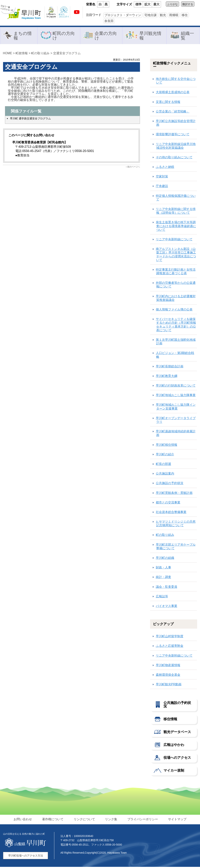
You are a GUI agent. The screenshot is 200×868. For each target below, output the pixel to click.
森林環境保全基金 (168, 676)
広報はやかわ (174, 746)
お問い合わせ (24, 820)
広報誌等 (162, 597)
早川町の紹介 (165, 455)
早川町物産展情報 (168, 666)
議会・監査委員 (167, 588)
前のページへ (134, 168)
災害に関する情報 (168, 103)
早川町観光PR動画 (169, 685)
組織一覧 (187, 36)
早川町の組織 (165, 559)
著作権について (54, 820)
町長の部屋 (163, 465)
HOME (7, 54)
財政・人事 (163, 569)
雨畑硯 (174, 15)
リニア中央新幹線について (174, 240)
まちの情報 (22, 36)
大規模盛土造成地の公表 (173, 93)
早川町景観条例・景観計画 (174, 494)
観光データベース (177, 733)
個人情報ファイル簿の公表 (174, 311)
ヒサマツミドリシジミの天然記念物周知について (176, 525)
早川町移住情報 (167, 446)
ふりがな (172, 4)
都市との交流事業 (168, 504)
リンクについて (85, 820)
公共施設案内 (165, 475)
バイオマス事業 (167, 607)
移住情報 (170, 720)
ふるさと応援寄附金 (170, 647)
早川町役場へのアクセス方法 (26, 857)
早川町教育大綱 (167, 377)
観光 (163, 15)
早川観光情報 (150, 36)
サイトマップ (176, 820)
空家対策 (162, 178)
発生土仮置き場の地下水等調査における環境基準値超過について (176, 227)
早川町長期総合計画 (170, 367)
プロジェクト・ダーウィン (123, 15)
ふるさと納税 (165, 168)
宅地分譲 (150, 15)
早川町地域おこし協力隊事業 (176, 396)
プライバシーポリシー (142, 820)
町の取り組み (40, 54)
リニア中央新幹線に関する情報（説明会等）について (176, 212)
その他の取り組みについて (174, 158)
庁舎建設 (162, 187)
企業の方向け (106, 36)
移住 (185, 15)
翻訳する (188, 4)
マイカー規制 (174, 772)
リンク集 (111, 820)
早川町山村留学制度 (170, 637)
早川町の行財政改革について (176, 387)
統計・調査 (163, 578)
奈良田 (109, 21)
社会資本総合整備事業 (171, 513)
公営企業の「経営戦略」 (173, 113)
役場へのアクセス (177, 759)
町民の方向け (64, 36)
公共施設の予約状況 (170, 484)
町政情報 (22, 54)
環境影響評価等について (173, 135)
